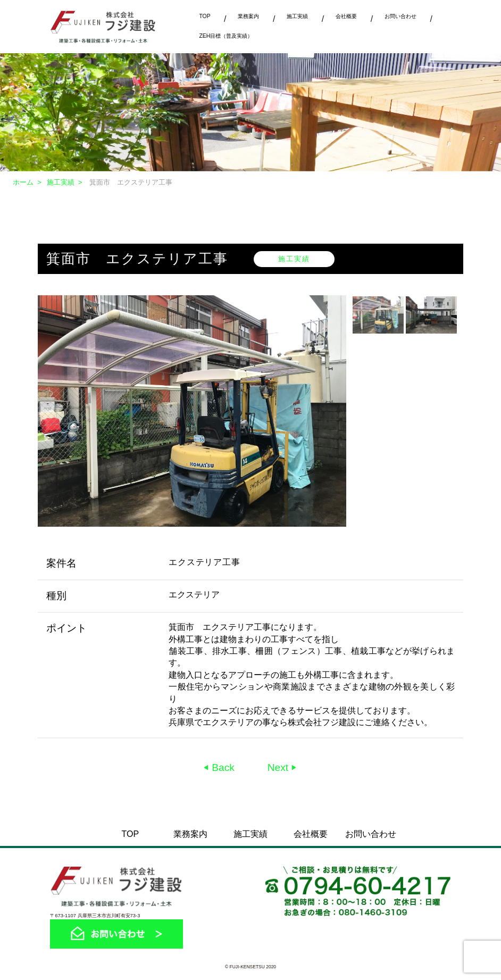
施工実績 (297, 16)
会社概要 (346, 16)
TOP (204, 16)
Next (279, 767)
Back (222, 767)
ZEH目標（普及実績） (226, 36)
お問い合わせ (400, 16)
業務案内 (248, 16)
